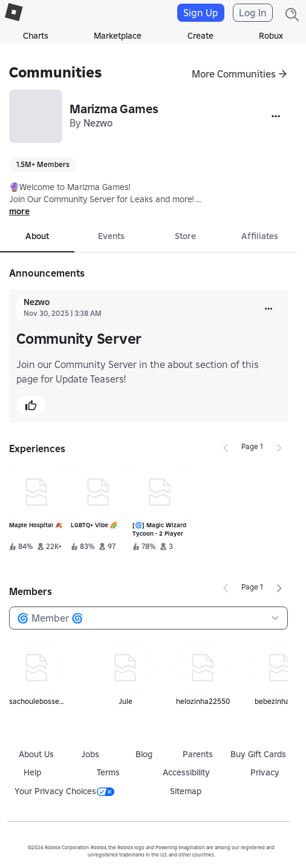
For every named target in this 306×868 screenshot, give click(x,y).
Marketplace (118, 36)
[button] (31, 406)
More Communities (234, 74)
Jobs (90, 754)
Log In (253, 13)
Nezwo (98, 123)
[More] (276, 116)
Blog (144, 754)
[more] (269, 309)
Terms (108, 772)
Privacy (265, 772)
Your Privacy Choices (64, 791)
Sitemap (186, 791)
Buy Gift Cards (258, 754)
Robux (271, 36)
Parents (198, 754)
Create (200, 36)
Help (32, 772)
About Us (36, 754)
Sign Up (201, 13)
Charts (36, 36)
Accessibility (186, 772)
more (19, 211)
